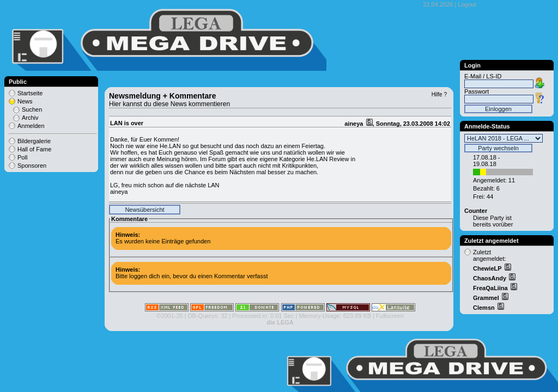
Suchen (32, 109)
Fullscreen (390, 316)
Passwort (477, 91)
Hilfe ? (439, 94)
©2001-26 (169, 316)
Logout (467, 4)
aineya (354, 124)
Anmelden (31, 126)
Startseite (30, 93)
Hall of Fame (34, 149)
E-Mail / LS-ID (483, 76)
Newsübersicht (144, 210)
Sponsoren (32, 166)
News (25, 101)
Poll (22, 157)
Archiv (30, 118)
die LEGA (280, 322)
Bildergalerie (34, 141)
